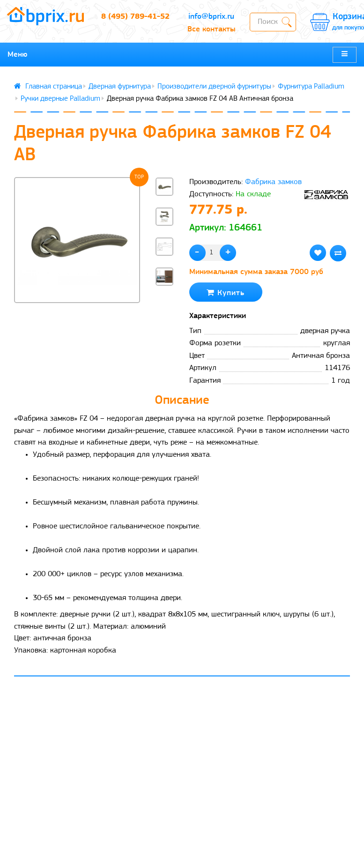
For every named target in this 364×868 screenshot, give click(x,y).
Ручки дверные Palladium (60, 99)
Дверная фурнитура (120, 87)
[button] (164, 303)
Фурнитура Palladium (311, 87)
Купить (226, 293)
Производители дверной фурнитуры (214, 87)
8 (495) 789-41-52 (135, 17)
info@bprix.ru (211, 17)
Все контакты (211, 29)
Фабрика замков (273, 182)
